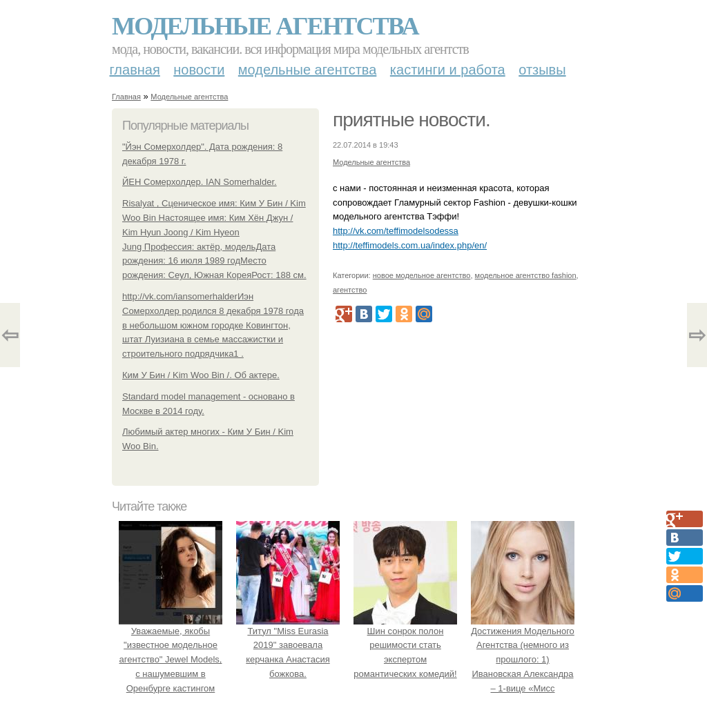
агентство (350, 290)
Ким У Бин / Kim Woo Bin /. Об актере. (201, 375)
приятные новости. (411, 120)
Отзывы (542, 70)
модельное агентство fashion (526, 275)
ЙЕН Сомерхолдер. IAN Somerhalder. (200, 182)
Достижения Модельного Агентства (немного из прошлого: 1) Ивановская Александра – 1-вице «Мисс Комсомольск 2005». (523, 660)
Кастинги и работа (448, 70)
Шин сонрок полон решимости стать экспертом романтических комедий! (405, 645)
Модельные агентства (265, 26)
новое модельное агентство (422, 275)
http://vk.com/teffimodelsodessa (396, 231)
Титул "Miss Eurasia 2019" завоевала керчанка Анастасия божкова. (288, 645)
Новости (199, 70)
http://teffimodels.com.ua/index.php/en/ (410, 245)
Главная (135, 70)
